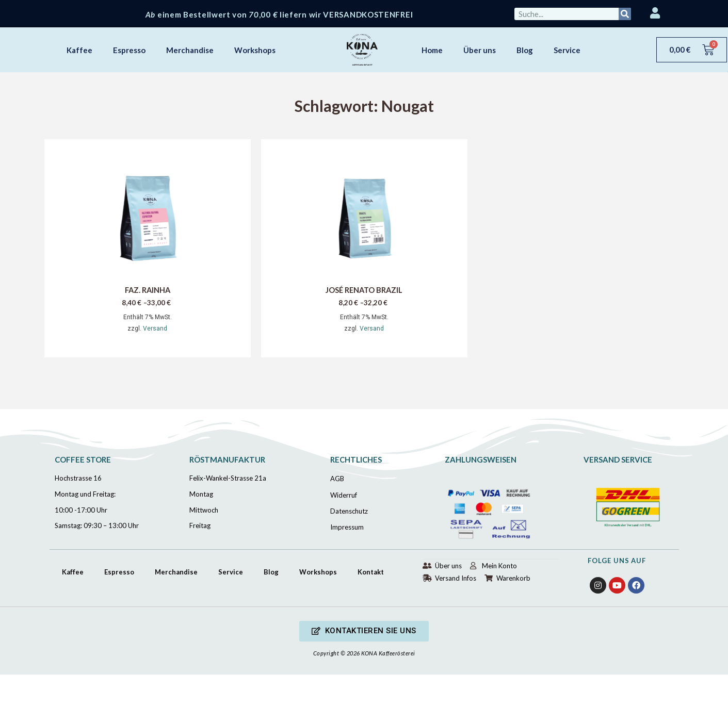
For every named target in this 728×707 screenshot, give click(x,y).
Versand (155, 329)
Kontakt (371, 572)
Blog (525, 50)
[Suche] (625, 14)
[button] (364, 632)
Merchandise (190, 50)
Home (432, 50)
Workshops (255, 50)
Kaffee (79, 50)
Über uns (480, 50)
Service (567, 50)
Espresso (129, 50)
